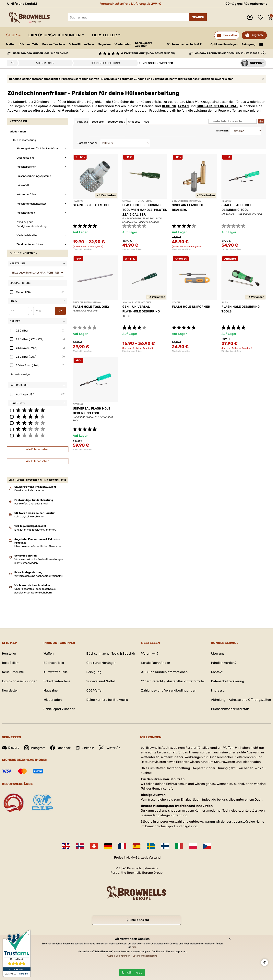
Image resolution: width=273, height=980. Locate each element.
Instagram (35, 748)
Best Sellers (11, 663)
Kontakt (217, 672)
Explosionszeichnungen (54, 35)
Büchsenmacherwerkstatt (230, 709)
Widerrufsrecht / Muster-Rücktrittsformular (173, 681)
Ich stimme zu (132, 972)
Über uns (218, 653)
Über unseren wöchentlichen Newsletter (38, 546)
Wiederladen (123, 44)
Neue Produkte (13, 672)
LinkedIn (85, 748)
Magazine (104, 44)
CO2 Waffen (95, 690)
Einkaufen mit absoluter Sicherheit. (35, 530)
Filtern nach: (223, 131)
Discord (11, 748)
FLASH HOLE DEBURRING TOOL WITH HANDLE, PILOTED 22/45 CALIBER (145, 210)
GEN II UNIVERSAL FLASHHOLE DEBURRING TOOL (141, 311)
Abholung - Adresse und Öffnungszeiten (241, 700)
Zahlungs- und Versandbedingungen (169, 690)
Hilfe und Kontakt (22, 4)
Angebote (258, 35)
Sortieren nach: (87, 143)
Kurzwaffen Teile (54, 44)
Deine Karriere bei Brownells (107, 700)
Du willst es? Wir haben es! (30, 490)
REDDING (169, 106)
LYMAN (184, 106)
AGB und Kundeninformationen (164, 672)
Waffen (11, 44)
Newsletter (10, 690)
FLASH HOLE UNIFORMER (191, 307)
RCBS (225, 302)
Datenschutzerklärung (228, 681)
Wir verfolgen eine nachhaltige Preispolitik (39, 576)
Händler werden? (224, 663)
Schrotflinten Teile (81, 44)
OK (60, 311)
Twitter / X (110, 748)
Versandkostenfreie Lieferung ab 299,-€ (131, 4)
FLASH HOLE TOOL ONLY (91, 307)
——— (261, 44)
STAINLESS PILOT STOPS (92, 205)
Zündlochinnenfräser (83, 249)
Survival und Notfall (101, 681)
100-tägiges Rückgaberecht (245, 4)
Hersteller (104, 35)
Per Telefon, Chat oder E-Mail (31, 504)
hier (134, 947)
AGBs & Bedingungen (119, 956)
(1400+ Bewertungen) (148, 53)
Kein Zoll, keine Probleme (29, 517)
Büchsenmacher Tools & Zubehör (187, 44)
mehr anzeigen (23, 374)
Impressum (219, 690)
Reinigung (249, 44)
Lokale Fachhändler (156, 663)
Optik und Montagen (224, 44)
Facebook (60, 748)
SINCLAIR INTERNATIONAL (218, 106)
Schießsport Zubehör (143, 44)
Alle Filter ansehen (38, 449)
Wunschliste (262, 17)
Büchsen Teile (29, 44)
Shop (12, 35)
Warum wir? (150, 653)
